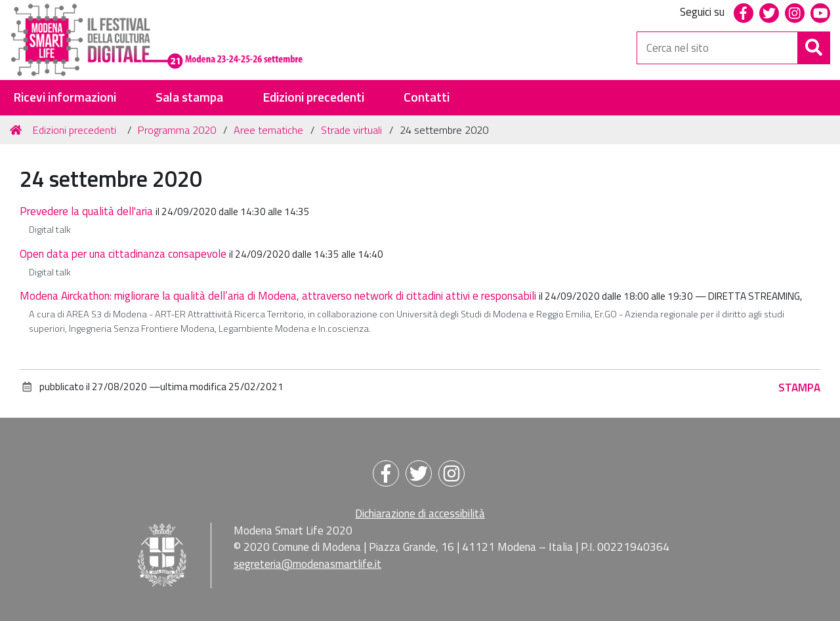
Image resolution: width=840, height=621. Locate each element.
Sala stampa (189, 97)
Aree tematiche (268, 130)
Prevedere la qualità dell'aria (86, 211)
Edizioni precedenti (313, 97)
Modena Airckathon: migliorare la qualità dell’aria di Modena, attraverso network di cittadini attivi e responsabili (278, 296)
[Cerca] (814, 48)
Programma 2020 (177, 130)
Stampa (799, 388)
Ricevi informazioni (65, 97)
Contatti (427, 97)
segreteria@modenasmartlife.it (307, 564)
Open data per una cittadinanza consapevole (123, 254)
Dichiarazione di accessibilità (420, 513)
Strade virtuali (351, 130)
